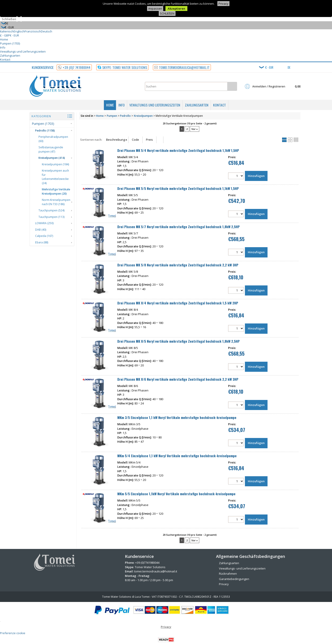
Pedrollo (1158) (45, 131)
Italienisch (7, 31)
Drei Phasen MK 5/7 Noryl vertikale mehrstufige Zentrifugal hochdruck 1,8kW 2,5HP (179, 227)
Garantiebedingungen (234, 579)
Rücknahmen (228, 574)
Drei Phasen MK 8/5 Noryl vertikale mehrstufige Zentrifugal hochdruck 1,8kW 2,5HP (179, 341)
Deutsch (47, 31)
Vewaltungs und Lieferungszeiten (23, 51)
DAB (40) (41, 230)
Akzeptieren (176, 9)
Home (4, 39)
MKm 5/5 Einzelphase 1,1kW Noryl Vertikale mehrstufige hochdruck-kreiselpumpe (176, 494)
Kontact (5, 60)
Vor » (195, 129)
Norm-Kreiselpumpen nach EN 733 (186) (56, 202)
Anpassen (155, 9)
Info (3, 47)
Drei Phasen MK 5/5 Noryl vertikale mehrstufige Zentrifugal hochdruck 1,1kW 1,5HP (178, 188)
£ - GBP (5, 35)
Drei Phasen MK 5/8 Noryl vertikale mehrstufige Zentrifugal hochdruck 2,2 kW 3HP (178, 265)
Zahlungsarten (10, 55)
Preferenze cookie (13, 633)
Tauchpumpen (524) (51, 210)
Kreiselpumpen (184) (55, 164)
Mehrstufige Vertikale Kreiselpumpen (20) (56, 191)
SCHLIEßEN (167, 13)
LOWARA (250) (44, 223)
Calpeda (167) (44, 236)
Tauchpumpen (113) (51, 217)
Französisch (33, 31)
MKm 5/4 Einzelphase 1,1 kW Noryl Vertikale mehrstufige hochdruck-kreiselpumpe (177, 456)
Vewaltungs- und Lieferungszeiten (242, 568)
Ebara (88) (42, 242)
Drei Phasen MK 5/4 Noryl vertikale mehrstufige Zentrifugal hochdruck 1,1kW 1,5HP (178, 150)
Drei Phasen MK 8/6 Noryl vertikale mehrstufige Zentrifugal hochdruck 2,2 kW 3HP (178, 379)
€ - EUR (14, 35)
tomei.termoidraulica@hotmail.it (156, 571)
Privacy (223, 4)
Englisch (19, 31)
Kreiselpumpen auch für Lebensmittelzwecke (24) (55, 177)
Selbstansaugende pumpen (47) (51, 149)
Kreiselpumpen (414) (52, 158)
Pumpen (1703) (10, 43)
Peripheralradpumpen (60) (53, 139)
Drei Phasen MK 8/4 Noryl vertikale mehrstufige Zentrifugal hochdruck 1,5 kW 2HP (178, 303)
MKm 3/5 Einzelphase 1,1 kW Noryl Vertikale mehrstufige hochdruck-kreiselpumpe (177, 417)
